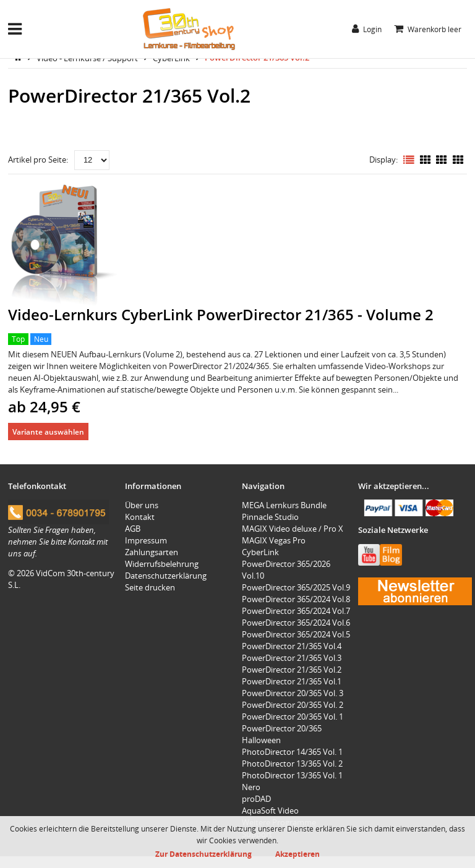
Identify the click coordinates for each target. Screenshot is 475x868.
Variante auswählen (48, 432)
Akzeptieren (297, 854)
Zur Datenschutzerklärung (203, 854)
